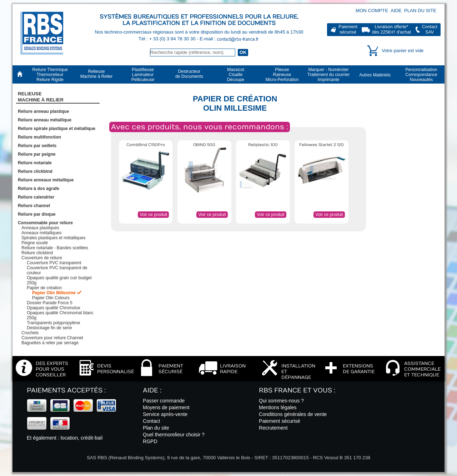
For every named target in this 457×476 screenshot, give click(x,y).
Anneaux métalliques (41, 233)
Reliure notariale (35, 163)
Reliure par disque (37, 214)
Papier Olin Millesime (54, 293)
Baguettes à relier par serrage (50, 343)
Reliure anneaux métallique (46, 180)
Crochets (30, 333)
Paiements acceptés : (66, 390)
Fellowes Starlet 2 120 (322, 145)
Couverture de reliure (42, 258)
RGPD (150, 441)
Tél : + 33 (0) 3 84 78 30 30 (168, 39)
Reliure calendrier (36, 197)
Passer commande (164, 401)
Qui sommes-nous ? (281, 401)
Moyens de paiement (166, 407)
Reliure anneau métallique (45, 120)
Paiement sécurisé (280, 421)
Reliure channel (34, 206)
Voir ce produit (153, 215)
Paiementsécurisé (348, 29)
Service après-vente (165, 414)
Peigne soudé (35, 243)
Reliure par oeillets (37, 146)
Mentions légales (278, 407)
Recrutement (273, 428)
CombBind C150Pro (146, 145)
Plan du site (420, 11)
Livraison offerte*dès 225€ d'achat (391, 29)
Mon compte (372, 11)
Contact (152, 421)
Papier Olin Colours (51, 298)
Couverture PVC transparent (54, 263)
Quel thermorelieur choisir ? (174, 435)
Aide (396, 11)
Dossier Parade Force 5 (50, 303)
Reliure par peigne (37, 154)
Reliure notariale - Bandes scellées (55, 248)
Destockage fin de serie (49, 328)
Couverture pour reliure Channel (52, 338)
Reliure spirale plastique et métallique (57, 129)
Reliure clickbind (35, 171)
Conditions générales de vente (293, 414)
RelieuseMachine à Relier (41, 97)
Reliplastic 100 (263, 145)
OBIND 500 (204, 145)
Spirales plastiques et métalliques (54, 238)
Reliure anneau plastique (43, 111)
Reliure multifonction (39, 137)
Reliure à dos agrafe (39, 189)
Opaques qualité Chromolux (54, 308)
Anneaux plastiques (40, 228)
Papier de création (44, 288)
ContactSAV (430, 29)
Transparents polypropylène (53, 323)
